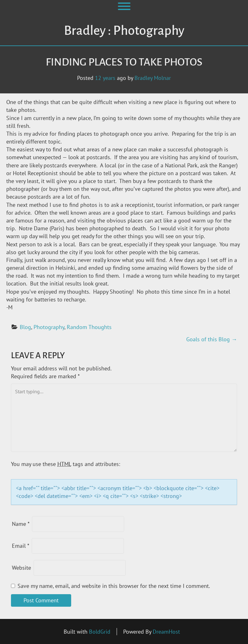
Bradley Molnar (153, 78)
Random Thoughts (89, 327)
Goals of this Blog (212, 339)
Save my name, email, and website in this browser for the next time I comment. (114, 586)
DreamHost (166, 632)
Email (21, 546)
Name (21, 524)
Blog (25, 327)
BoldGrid (100, 632)
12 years (105, 78)
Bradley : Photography (124, 31)
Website (21, 568)
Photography (49, 327)
